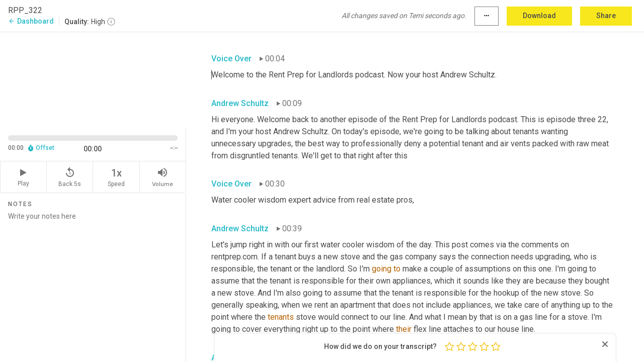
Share (606, 16)
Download (539, 16)
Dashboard (31, 21)
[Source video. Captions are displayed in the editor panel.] (93, 79)
